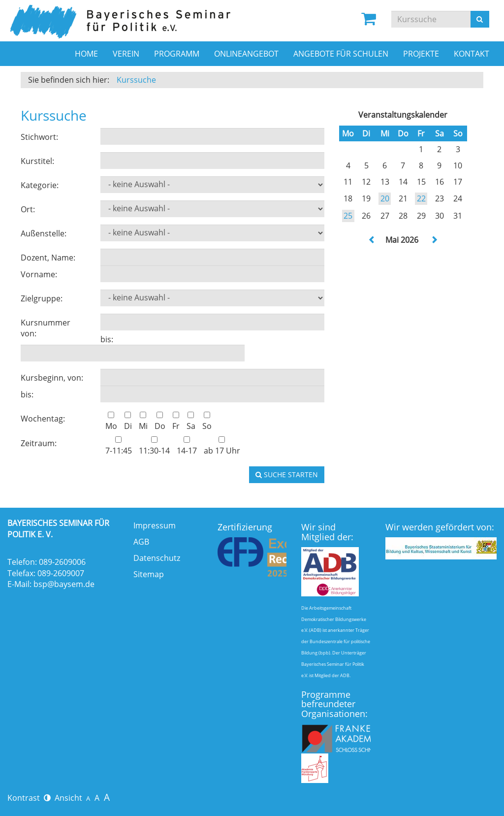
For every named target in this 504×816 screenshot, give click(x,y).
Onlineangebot (246, 54)
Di (128, 422)
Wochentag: (43, 419)
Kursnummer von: (46, 328)
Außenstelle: (44, 233)
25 (348, 216)
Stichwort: (39, 137)
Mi (143, 422)
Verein (126, 54)
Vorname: (39, 274)
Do (160, 422)
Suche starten (287, 474)
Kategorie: (40, 185)
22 (421, 198)
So (207, 422)
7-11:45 (119, 446)
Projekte (421, 54)
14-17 (187, 446)
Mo (111, 422)
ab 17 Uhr (222, 446)
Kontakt (472, 54)
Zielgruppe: (42, 298)
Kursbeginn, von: (52, 378)
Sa (191, 422)
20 (385, 198)
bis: (107, 339)
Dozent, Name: (48, 258)
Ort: (28, 209)
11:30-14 (154, 446)
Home (86, 54)
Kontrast (29, 798)
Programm (177, 54)
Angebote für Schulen (341, 54)
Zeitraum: (39, 443)
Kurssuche (136, 80)
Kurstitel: (37, 161)
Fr (176, 422)
